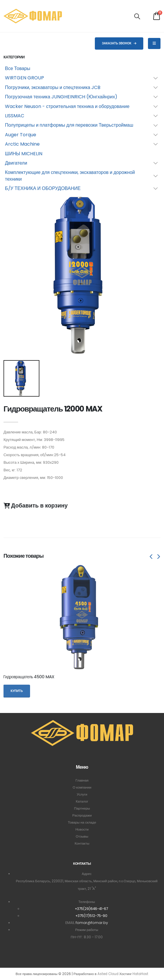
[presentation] (151, 557)
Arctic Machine (22, 144)
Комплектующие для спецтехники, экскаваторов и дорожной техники (70, 176)
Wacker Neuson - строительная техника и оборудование (67, 106)
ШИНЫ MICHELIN (24, 154)
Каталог (82, 801)
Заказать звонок (119, 43)
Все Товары (18, 68)
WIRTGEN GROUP (25, 78)
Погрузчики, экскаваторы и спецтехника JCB (53, 87)
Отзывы (82, 836)
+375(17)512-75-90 (91, 916)
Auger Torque (21, 135)
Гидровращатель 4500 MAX (29, 677)
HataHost (140, 974)
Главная (82, 780)
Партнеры (82, 808)
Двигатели (16, 163)
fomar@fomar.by (92, 923)
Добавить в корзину (36, 506)
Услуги (82, 794)
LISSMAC (15, 116)
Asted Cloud (108, 974)
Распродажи (82, 815)
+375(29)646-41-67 (91, 909)
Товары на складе (82, 822)
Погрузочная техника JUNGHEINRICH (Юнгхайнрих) (61, 97)
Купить (17, 691)
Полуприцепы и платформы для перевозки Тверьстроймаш (69, 125)
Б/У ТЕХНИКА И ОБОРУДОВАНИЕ (43, 188)
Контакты (82, 843)
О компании (82, 787)
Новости (82, 829)
